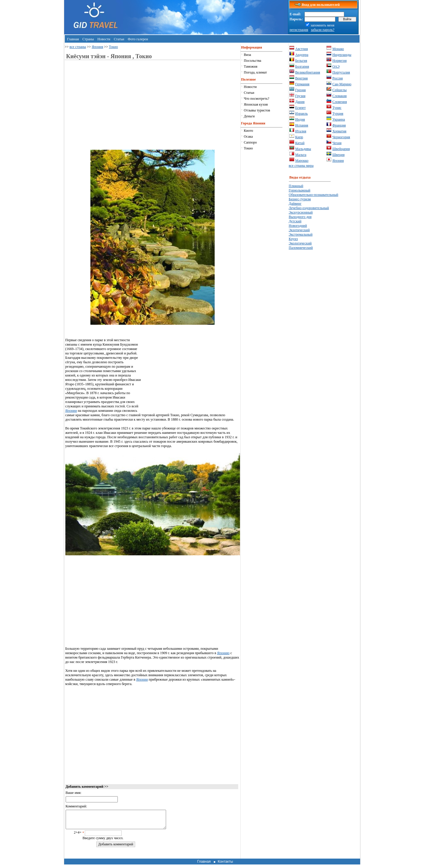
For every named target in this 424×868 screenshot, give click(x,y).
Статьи (119, 39)
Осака (248, 136)
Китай (300, 143)
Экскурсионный (301, 212)
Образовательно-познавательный (314, 195)
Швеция (338, 155)
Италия (301, 131)
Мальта (301, 155)
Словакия (340, 96)
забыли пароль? (323, 30)
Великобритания (308, 72)
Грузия (300, 96)
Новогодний (298, 226)
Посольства (252, 61)
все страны (78, 47)
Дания (300, 102)
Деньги (249, 116)
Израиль (302, 114)
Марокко (302, 161)
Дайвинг (295, 204)
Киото (248, 131)
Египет (301, 108)
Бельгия (301, 61)
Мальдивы (303, 149)
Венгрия (302, 78)
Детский (295, 221)
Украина (339, 119)
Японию (223, 653)
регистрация (299, 30)
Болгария (302, 66)
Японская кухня (256, 104)
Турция (338, 114)
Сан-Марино (342, 84)
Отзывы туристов (257, 110)
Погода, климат (255, 72)
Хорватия (339, 131)
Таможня (251, 66)
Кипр (299, 137)
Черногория (341, 137)
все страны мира (301, 166)
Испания (302, 125)
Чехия (337, 143)
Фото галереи (138, 39)
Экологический (300, 243)
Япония (98, 47)
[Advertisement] (115, 109)
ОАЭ (336, 66)
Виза (247, 55)
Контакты (225, 865)
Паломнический (301, 248)
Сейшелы (340, 90)
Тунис (337, 108)
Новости (104, 39)
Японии (71, 411)
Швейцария (341, 149)
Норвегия (339, 61)
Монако (338, 49)
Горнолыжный (300, 190)
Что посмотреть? (256, 99)
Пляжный (296, 186)
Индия (300, 119)
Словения (340, 102)
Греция (301, 90)
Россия (338, 78)
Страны (88, 39)
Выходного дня (300, 217)
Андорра (302, 55)
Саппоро (250, 142)
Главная (73, 39)
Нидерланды (342, 55)
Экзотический (299, 230)
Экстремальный (301, 234)
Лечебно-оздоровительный (309, 208)
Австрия (302, 49)
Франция (339, 125)
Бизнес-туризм (300, 199)
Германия (302, 84)
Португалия (341, 72)
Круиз (293, 239)
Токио (114, 47)
